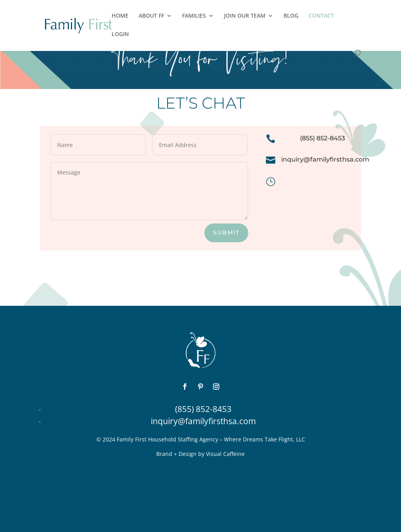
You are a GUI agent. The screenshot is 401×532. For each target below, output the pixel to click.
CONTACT (321, 16)
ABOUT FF (151, 16)
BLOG (291, 16)
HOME (120, 16)
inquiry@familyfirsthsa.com (203, 421)
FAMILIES (194, 16)
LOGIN (120, 34)
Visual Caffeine (225, 454)
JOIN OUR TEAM (245, 16)
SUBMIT (226, 232)
